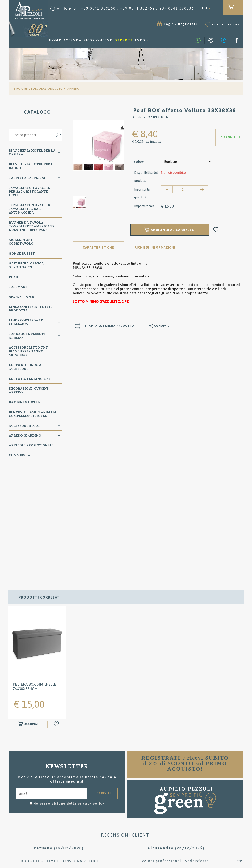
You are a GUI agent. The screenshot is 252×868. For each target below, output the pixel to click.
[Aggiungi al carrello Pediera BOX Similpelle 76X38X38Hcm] (28, 610)
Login (169, 24)
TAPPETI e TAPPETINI (27, 178)
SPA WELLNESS (21, 297)
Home (55, 40)
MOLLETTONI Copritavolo (21, 242)
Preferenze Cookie (69, 818)
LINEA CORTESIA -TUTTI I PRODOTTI (31, 308)
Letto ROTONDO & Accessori (25, 367)
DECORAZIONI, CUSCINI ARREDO (56, 89)
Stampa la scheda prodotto (110, 326)
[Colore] (186, 162)
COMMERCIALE (22, 455)
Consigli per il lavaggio (126, 799)
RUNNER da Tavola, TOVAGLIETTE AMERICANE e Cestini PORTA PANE (31, 226)
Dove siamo (126, 805)
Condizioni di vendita (126, 794)
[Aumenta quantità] (202, 189)
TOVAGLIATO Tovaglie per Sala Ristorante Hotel (29, 191)
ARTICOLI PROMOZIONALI (31, 445)
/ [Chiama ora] (205, 828)
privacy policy (91, 689)
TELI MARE (18, 287)
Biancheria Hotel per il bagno (32, 166)
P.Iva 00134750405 (49, 821)
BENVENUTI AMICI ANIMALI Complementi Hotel (32, 414)
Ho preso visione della (69, 689)
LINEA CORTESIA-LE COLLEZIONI (26, 322)
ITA (205, 8)
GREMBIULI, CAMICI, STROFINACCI (26, 265)
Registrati (188, 24)
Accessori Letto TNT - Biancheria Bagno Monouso (30, 351)
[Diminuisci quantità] (167, 189)
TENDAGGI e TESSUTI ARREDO (27, 336)
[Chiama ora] (122, 9)
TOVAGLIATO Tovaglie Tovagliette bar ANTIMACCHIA (29, 209)
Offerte (124, 40)
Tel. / (47, 808)
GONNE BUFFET (22, 253)
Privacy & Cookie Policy (30, 818)
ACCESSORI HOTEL (25, 426)
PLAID (14, 277)
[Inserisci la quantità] (184, 189)
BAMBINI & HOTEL (24, 402)
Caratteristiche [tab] (99, 247)
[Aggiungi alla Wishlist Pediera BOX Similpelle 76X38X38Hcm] (57, 610)
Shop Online (98, 40)
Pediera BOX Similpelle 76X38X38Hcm (34, 572)
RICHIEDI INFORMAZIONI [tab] (155, 247)
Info (140, 40)
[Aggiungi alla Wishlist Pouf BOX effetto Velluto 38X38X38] (216, 230)
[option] (99, 146)
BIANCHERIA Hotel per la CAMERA (32, 152)
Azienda (72, 40)
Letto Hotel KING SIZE (30, 379)
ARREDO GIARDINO (25, 435)
